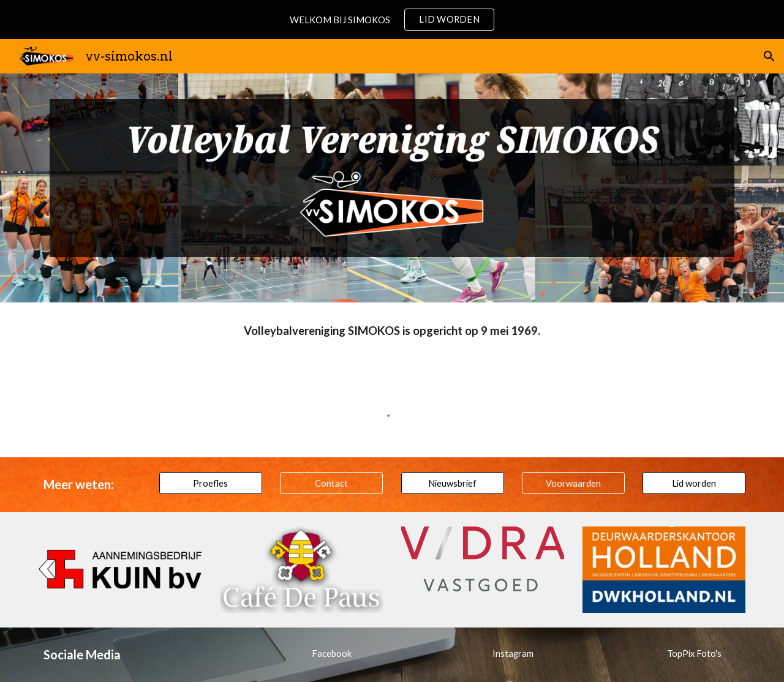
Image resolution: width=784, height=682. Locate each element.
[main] (392, 331)
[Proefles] (211, 483)
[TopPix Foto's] (694, 653)
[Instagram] (513, 653)
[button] (769, 56)
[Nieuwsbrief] (453, 483)
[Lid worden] (694, 483)
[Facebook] (331, 653)
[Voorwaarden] (573, 483)
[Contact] (331, 483)
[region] (392, 20)
